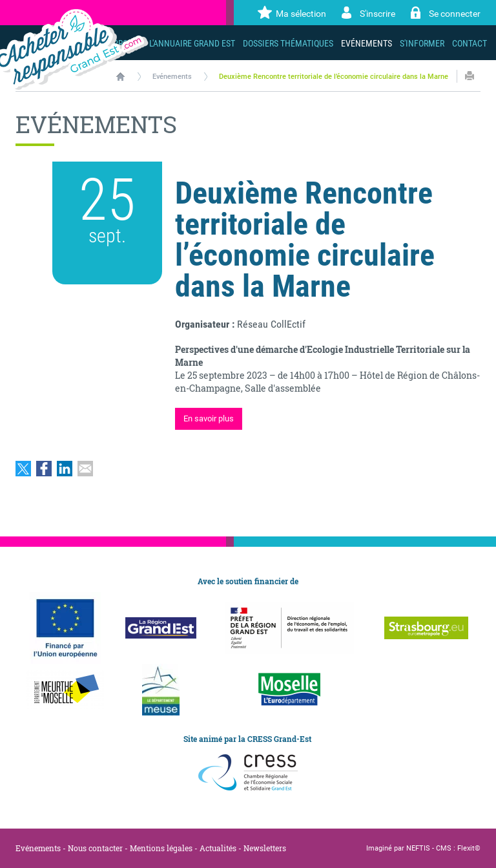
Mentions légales (161, 848)
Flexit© (469, 848)
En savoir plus (209, 418)
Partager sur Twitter (23, 469)
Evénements (172, 77)
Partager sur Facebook (44, 469)
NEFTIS (418, 848)
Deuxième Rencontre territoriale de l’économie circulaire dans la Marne (334, 77)
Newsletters (265, 848)
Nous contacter (95, 848)
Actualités (218, 848)
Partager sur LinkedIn (65, 469)
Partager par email (85, 469)
